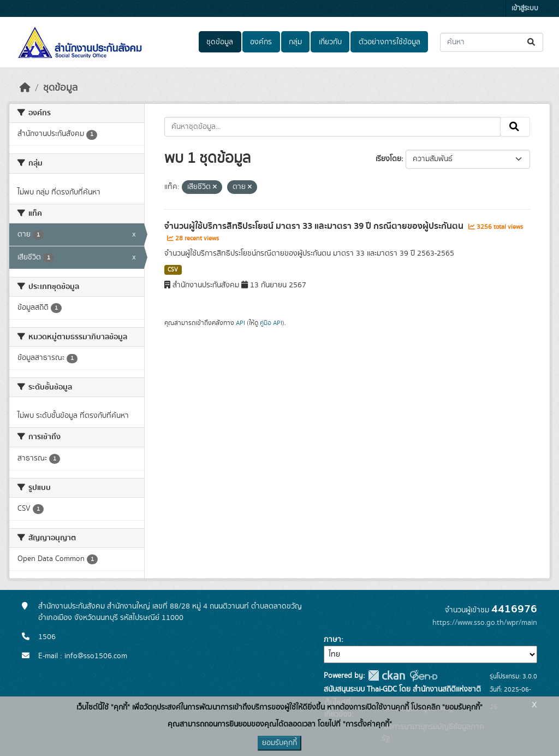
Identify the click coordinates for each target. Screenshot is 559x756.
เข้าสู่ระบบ (525, 8)
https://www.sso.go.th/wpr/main (485, 623)
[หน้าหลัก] (25, 88)
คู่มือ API (271, 323)
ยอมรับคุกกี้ (279, 743)
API (240, 323)
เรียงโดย (388, 159)
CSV (173, 270)
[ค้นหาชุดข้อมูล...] (492, 42)
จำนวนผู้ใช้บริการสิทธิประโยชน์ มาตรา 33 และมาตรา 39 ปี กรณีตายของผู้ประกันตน (315, 226)
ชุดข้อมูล (220, 42)
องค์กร (261, 42)
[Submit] (532, 42)
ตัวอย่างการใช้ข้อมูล (389, 42)
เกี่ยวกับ (330, 42)
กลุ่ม (295, 42)
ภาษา (332, 640)
